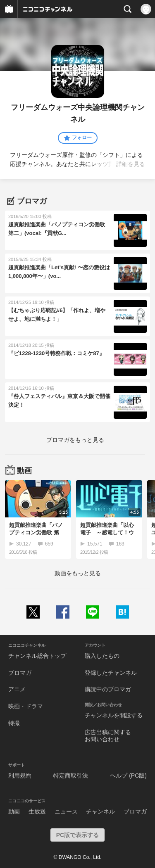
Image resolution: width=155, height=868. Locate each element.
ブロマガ (20, 673)
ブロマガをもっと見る (75, 440)
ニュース (66, 811)
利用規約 (20, 776)
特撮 (14, 723)
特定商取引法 (71, 776)
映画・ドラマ (26, 706)
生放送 (37, 811)
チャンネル (100, 811)
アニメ (17, 689)
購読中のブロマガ (108, 689)
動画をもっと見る (78, 573)
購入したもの (102, 656)
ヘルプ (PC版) (128, 776)
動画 (14, 811)
